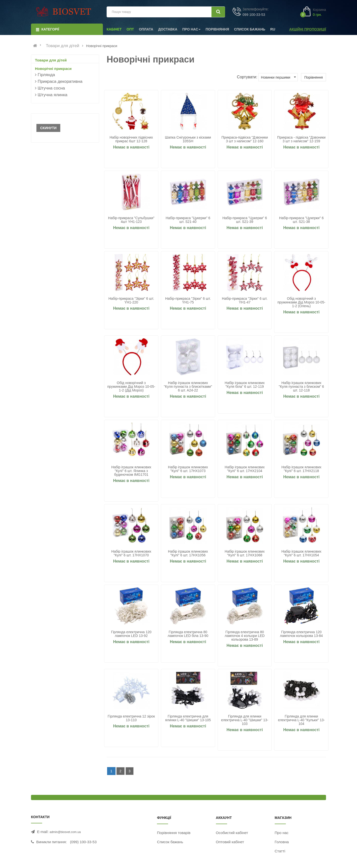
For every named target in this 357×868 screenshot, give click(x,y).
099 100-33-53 (254, 15)
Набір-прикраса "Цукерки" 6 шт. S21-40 (188, 220)
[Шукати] (218, 12)
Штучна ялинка (53, 95)
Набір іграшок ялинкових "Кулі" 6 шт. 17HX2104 (245, 469)
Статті (280, 851)
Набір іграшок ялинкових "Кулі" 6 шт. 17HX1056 (188, 553)
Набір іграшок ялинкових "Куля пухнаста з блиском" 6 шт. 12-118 (301, 387)
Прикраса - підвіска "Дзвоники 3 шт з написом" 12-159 (301, 139)
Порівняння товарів (174, 833)
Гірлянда (46, 75)
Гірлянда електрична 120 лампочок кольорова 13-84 (301, 634)
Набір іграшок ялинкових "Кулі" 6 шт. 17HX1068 (245, 553)
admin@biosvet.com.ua (65, 832)
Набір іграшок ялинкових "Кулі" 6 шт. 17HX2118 (301, 469)
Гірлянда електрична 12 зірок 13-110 (131, 718)
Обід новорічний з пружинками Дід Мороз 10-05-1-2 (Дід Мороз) (131, 387)
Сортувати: (247, 77)
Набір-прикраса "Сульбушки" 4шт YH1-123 (131, 220)
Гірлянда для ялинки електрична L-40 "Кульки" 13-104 (301, 720)
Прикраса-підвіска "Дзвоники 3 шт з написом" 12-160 (245, 139)
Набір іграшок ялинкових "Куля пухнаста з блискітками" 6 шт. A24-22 (188, 387)
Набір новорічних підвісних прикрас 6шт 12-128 (131, 139)
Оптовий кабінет (230, 842)
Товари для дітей (63, 46)
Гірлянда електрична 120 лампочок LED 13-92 (131, 634)
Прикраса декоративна (60, 81)
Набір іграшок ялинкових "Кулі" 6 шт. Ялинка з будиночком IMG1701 (131, 471)
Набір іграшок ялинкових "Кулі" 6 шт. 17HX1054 (301, 553)
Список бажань (170, 842)
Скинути (48, 128)
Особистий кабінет (232, 833)
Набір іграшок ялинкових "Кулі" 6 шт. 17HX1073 (188, 469)
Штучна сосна (51, 88)
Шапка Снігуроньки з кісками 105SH (188, 139)
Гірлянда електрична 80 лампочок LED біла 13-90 (188, 634)
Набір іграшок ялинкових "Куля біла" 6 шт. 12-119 (245, 385)
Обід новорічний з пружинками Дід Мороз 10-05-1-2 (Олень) (301, 302)
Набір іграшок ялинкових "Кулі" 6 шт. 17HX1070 (131, 553)
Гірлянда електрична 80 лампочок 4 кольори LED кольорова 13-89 (245, 636)
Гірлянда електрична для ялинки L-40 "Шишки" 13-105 (188, 718)
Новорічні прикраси (53, 69)
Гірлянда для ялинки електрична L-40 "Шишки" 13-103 (245, 720)
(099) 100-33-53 (83, 842)
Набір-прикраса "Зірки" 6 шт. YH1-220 (131, 300)
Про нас (282, 833)
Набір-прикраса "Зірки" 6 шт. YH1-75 (188, 300)
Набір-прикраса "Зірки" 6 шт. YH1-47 (245, 300)
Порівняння (313, 77)
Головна (282, 842)
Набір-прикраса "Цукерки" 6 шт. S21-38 (301, 220)
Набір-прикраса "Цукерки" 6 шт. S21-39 (245, 220)
